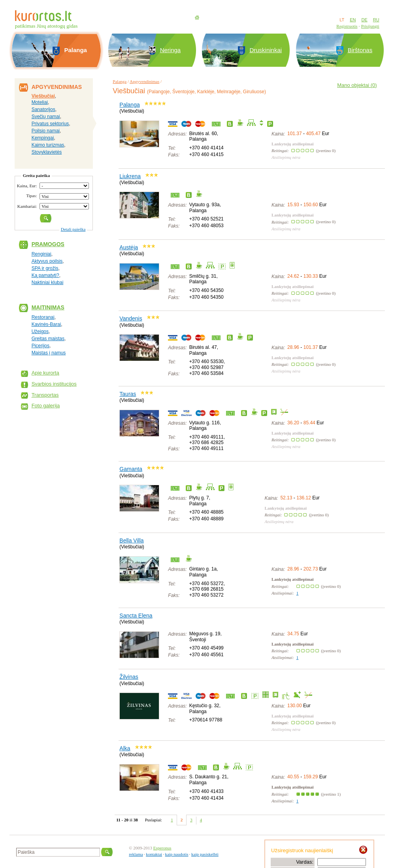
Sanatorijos (43, 109)
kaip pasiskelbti (205, 854)
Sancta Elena (136, 616)
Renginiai (41, 254)
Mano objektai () (357, 85)
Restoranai (43, 317)
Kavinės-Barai (46, 324)
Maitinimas (48, 307)
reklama (136, 854)
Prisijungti (370, 26)
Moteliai (40, 102)
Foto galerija (46, 406)
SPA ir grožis (45, 268)
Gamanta (131, 469)
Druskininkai (266, 50)
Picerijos (41, 346)
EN (353, 20)
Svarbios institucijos (54, 384)
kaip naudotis (177, 854)
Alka (125, 748)
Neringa (171, 50)
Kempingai (43, 138)
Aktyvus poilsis (47, 261)
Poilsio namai (46, 131)
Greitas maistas (48, 339)
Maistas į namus (49, 353)
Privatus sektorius (50, 124)
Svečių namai (46, 117)
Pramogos (48, 244)
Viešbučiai (43, 96)
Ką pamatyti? (45, 275)
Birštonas (360, 50)
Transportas (45, 395)
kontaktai (154, 854)
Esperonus (162, 848)
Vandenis (131, 318)
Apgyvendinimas (144, 81)
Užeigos (40, 331)
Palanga (120, 81)
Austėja (129, 247)
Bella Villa (131, 540)
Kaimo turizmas (48, 145)
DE (364, 20)
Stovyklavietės (47, 152)
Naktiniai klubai (48, 282)
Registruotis (347, 26)
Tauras (128, 394)
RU (376, 20)
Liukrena (130, 176)
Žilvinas (129, 677)
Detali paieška (73, 229)
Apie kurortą (45, 373)
